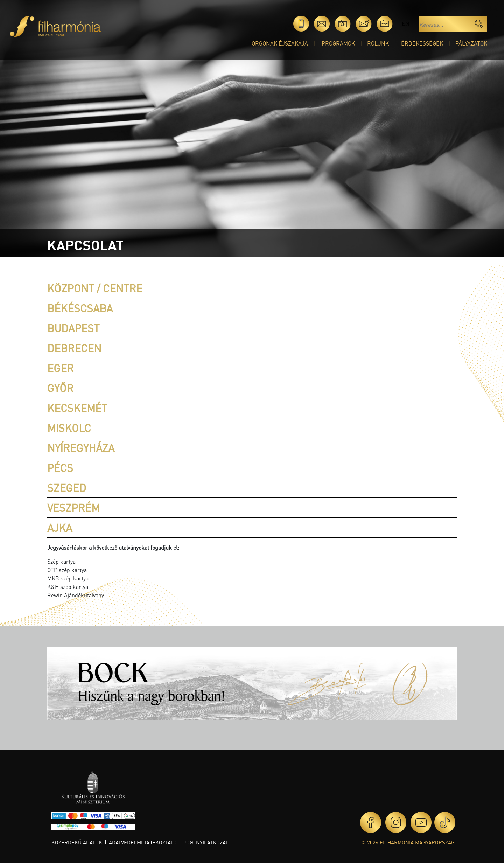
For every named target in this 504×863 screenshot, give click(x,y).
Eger (61, 368)
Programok (338, 43)
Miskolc (69, 428)
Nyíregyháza (81, 448)
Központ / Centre (95, 288)
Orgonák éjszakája (280, 43)
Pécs (60, 468)
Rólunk (378, 43)
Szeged (67, 488)
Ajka (60, 528)
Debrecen (74, 348)
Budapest (73, 328)
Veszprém (73, 508)
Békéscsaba (80, 308)
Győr (60, 388)
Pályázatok (471, 43)
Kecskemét (77, 408)
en (405, 24)
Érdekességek (422, 43)
